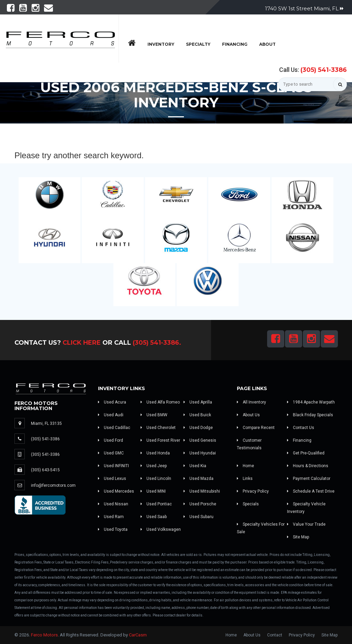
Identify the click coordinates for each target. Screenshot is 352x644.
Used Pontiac (156, 504)
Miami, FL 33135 (46, 423)
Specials (248, 504)
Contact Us (301, 428)
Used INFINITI (113, 466)
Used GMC (111, 453)
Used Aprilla (198, 402)
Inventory (161, 44)
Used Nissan (113, 504)
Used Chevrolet (158, 428)
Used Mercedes (116, 491)
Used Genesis (200, 440)
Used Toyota (113, 529)
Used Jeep (154, 466)
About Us (248, 415)
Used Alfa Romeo (160, 402)
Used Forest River (160, 440)
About (267, 44)
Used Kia (195, 466)
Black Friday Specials (310, 415)
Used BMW (154, 415)
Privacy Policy (253, 491)
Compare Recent (256, 428)
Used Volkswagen (161, 529)
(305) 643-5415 (45, 470)
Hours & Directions (308, 466)
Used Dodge (198, 428)
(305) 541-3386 (324, 70)
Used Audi (111, 415)
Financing (235, 44)
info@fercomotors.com (53, 485)
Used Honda (155, 453)
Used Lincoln (156, 479)
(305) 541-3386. (157, 343)
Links (245, 479)
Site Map (298, 537)
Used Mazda (199, 479)
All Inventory (251, 402)
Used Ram (111, 517)
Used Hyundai (200, 453)
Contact (275, 635)
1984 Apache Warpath (311, 402)
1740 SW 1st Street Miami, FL (304, 8)
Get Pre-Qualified (306, 453)
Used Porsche (200, 504)
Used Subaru (199, 517)
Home (245, 466)
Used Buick (197, 415)
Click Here (82, 343)
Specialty (198, 44)
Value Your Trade (306, 524)
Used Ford (111, 440)
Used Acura (112, 402)
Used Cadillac (114, 428)
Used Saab (154, 517)
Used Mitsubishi (202, 491)
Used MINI (153, 491)
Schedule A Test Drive (311, 491)
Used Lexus (112, 479)
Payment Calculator (309, 479)
